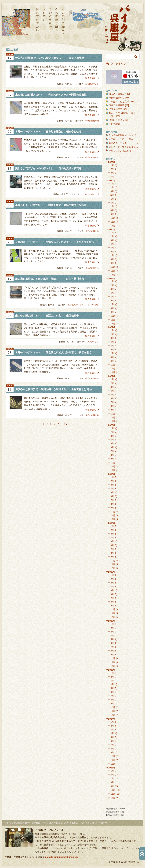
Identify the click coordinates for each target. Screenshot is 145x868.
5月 (112, 199)
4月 (112, 177)
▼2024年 (111, 229)
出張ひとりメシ (92, 84)
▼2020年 (111, 425)
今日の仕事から (92, 157)
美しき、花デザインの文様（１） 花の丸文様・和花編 (48, 168)
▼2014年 (111, 719)
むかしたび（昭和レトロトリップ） (83, 305)
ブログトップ (118, 64)
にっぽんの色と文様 (90, 194)
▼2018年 (111, 523)
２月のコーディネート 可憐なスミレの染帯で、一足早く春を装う (55, 242)
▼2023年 (111, 278)
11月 (113, 222)
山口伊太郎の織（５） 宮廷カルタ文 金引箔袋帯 (47, 316)
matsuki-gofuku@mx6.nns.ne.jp (61, 857)
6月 (112, 203)
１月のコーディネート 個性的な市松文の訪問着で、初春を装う (53, 352)
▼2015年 (111, 670)
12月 (113, 226)
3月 (112, 173)
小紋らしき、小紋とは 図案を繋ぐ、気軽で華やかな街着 (51, 205)
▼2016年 (111, 621)
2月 (112, 169)
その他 (112, 124)
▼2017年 (111, 572)
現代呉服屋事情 (92, 121)
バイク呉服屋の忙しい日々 (118, 25)
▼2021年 (111, 376)
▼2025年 (111, 180)
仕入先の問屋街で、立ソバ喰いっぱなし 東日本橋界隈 (50, 58)
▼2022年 (111, 327)
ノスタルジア (93, 342)
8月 (112, 210)
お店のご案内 (123, 77)
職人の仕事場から (118, 94)
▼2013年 (111, 768)
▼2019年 (111, 474)
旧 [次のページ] (64, 424)
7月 (112, 206)
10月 (113, 218)
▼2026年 (111, 162)
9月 (112, 214)
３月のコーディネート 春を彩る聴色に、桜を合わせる (48, 132)
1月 (112, 165)
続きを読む (91, 78)
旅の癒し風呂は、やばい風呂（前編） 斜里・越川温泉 (50, 279)
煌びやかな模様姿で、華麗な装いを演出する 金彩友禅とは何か (53, 389)
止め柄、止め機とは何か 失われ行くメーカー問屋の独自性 (51, 95)
